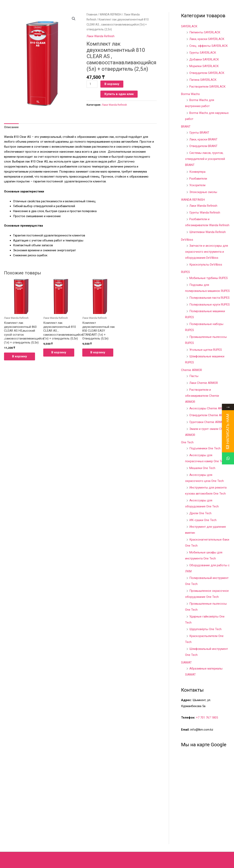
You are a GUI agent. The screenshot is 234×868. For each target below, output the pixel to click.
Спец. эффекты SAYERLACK (209, 46)
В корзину (112, 84)
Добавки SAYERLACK (204, 59)
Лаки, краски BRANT (203, 139)
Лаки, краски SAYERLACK (207, 39)
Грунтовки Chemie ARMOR (207, 422)
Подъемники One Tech (205, 448)
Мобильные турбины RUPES (209, 278)
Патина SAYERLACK (203, 80)
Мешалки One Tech (202, 468)
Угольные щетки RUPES (206, 350)
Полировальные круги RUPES (210, 305)
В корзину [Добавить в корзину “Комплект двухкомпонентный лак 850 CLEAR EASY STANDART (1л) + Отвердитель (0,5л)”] (98, 352)
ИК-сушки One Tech (203, 520)
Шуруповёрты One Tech (205, 629)
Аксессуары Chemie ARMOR (209, 408)
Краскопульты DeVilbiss (206, 265)
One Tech (187, 442)
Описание (11, 127)
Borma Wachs (190, 94)
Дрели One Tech (200, 513)
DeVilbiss (187, 240)
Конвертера (197, 172)
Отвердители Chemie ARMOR (209, 415)
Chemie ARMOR (192, 370)
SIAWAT (186, 663)
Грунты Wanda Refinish (205, 213)
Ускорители (197, 185)
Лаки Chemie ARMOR (204, 383)
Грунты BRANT (199, 133)
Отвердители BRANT (203, 146)
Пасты (194, 376)
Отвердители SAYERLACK (207, 73)
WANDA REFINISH (110, 14)
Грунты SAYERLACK (203, 53)
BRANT (186, 127)
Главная (92, 14)
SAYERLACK (189, 26)
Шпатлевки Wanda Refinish (208, 232)
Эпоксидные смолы (203, 192)
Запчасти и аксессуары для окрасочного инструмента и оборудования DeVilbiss (207, 252)
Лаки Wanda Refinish (101, 36)
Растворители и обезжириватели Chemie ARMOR (202, 396)
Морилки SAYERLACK (204, 66)
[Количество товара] (92, 84)
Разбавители (198, 179)
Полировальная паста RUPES (209, 298)
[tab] (11, 127)
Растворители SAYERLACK (207, 87)
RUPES (186, 272)
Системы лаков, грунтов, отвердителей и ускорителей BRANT (205, 159)
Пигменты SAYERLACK (205, 32)
